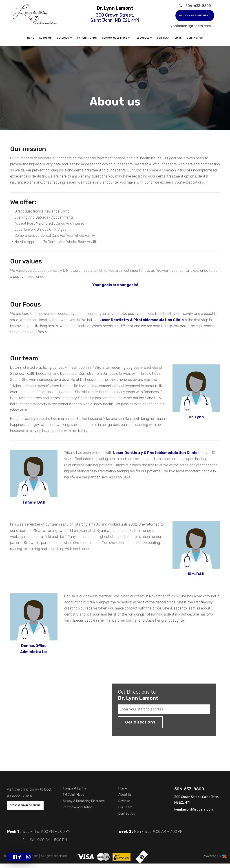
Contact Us (195, 38)
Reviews (124, 801)
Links (178, 38)
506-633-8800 (198, 6)
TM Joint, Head (73, 795)
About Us (45, 38)
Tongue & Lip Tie (74, 788)
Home (31, 38)
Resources (143, 38)
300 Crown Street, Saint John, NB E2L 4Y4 (115, 18)
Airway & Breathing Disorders (84, 801)
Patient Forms (87, 38)
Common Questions (116, 38)
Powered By (215, 856)
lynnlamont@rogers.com (190, 26)
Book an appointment (195, 15)
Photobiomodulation (78, 807)
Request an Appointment (25, 805)
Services (64, 38)
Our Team (163, 38)
